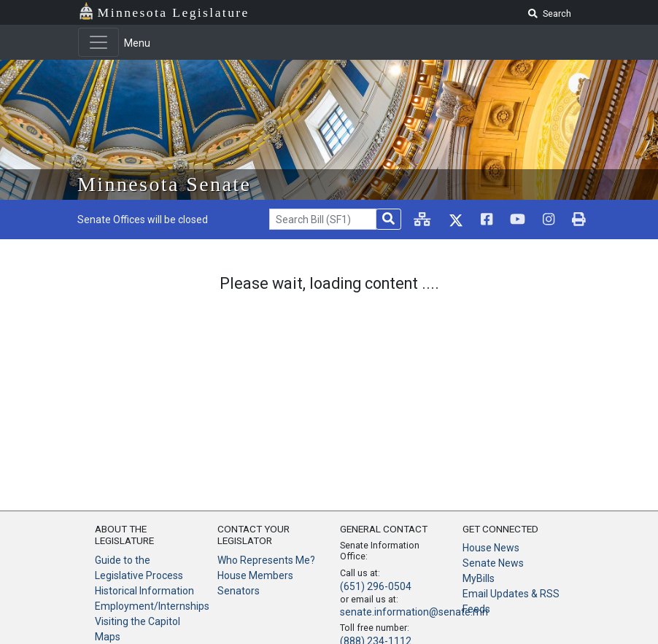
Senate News (493, 563)
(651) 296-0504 (376, 586)
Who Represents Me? (266, 560)
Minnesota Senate (164, 184)
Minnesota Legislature (174, 12)
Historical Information (144, 591)
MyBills (479, 578)
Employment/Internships (152, 606)
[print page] (579, 219)
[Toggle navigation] (98, 42)
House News (491, 548)
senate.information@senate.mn (414, 612)
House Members (255, 575)
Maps (108, 637)
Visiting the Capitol (138, 621)
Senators (239, 591)
